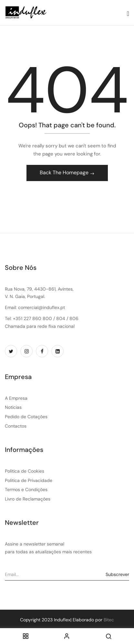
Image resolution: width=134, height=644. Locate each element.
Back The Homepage (65, 172)
